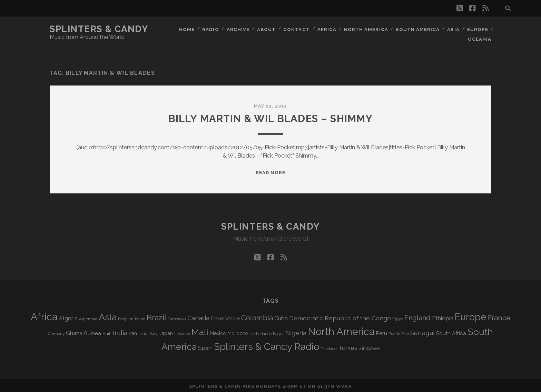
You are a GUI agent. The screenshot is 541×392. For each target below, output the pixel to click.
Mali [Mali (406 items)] (200, 330)
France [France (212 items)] (499, 316)
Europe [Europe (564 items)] (471, 315)
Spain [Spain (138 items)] (205, 346)
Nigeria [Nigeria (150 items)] (296, 331)
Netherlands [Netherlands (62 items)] (260, 332)
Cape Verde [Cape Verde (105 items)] (225, 316)
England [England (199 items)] (417, 316)
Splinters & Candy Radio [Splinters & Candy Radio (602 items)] (267, 345)
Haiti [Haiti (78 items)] (107, 331)
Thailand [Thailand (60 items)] (329, 347)
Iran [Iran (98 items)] (133, 331)
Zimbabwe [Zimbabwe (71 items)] (369, 346)
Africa (327, 29)
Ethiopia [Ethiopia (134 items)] (443, 316)
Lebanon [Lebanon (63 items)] (182, 332)
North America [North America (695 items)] (341, 330)
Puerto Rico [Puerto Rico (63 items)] (399, 332)
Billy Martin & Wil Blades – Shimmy (271, 116)
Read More (270, 170)
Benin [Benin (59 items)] (140, 317)
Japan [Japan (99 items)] (166, 331)
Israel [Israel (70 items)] (143, 332)
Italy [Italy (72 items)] (154, 332)
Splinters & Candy (99, 29)
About (267, 29)
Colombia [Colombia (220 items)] (257, 316)
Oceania (480, 38)
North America (366, 29)
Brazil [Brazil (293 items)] (156, 315)
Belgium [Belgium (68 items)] (126, 317)
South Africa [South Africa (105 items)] (451, 331)
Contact (297, 29)
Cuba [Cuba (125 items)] (281, 316)
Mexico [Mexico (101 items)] (218, 331)
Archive (238, 29)
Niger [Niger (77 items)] (278, 331)
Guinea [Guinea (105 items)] (92, 331)
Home (187, 29)
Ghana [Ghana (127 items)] (74, 331)
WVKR (344, 384)
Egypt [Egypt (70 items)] (398, 317)
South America (418, 29)
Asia (453, 29)
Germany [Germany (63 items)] (56, 332)
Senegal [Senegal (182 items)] (422, 331)
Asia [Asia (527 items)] (108, 315)
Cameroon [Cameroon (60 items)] (177, 317)
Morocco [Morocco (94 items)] (238, 331)
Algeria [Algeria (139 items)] (68, 316)
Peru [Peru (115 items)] (381, 331)
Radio (210, 29)
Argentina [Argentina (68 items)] (88, 317)
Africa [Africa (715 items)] (44, 315)
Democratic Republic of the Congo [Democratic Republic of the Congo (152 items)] (340, 316)
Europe (478, 29)
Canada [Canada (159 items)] (198, 316)
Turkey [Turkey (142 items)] (348, 346)
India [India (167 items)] (120, 331)
